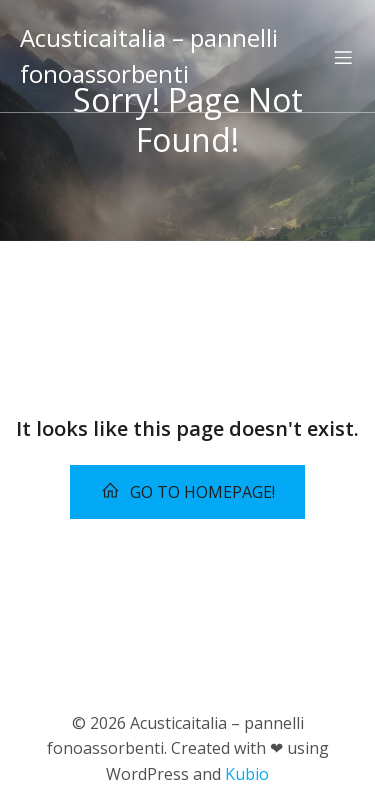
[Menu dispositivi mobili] (343, 57)
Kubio (247, 774)
